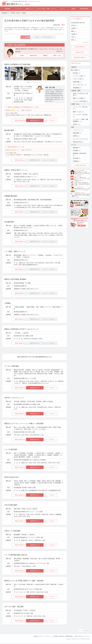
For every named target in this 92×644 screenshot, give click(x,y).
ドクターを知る (41, 9)
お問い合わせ (78, 637)
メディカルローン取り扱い (81, 115)
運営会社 (36, 637)
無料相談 (76, 148)
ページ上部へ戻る (85, 631)
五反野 (74, 28)
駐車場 (75, 136)
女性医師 (76, 151)
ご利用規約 (55, 637)
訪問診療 (76, 161)
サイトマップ (87, 637)
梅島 (74, 31)
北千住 (74, 25)
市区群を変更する (80, 47)
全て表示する (86, 43)
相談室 (74, 9)
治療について (30, 9)
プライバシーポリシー (45, 637)
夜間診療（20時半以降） (80, 153)
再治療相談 (76, 88)
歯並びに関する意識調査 (79, 171)
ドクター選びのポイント (79, 187)
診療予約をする (35, 121)
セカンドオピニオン (79, 85)
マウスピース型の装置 (79, 101)
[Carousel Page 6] (37, 82)
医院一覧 (17, 37)
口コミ (63, 9)
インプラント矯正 (78, 76)
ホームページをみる (55, 121)
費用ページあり (77, 112)
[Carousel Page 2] (30, 82)
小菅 (74, 37)
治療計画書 (76, 82)
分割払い (76, 124)
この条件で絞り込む (80, 165)
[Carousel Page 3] (32, 82)
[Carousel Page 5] (36, 82)
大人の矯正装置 (78, 176)
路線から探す (80, 52)
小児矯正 (76, 70)
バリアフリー (77, 130)
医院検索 (7, 9)
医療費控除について (79, 182)
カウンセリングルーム (79, 139)
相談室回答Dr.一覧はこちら (80, 193)
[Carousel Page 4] (34, 82)
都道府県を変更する (80, 57)
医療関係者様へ (85, 9)
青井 (74, 40)
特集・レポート (52, 9)
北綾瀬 (74, 34)
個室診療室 (76, 133)
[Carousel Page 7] (39, 82)
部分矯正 (76, 73)
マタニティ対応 (77, 79)
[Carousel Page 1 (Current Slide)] (28, 82)
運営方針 (62, 637)
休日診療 (76, 158)
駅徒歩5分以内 (77, 142)
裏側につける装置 (78, 98)
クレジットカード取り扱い (81, 107)
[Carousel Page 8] (41, 82)
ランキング (19, 9)
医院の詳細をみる (14, 121)
